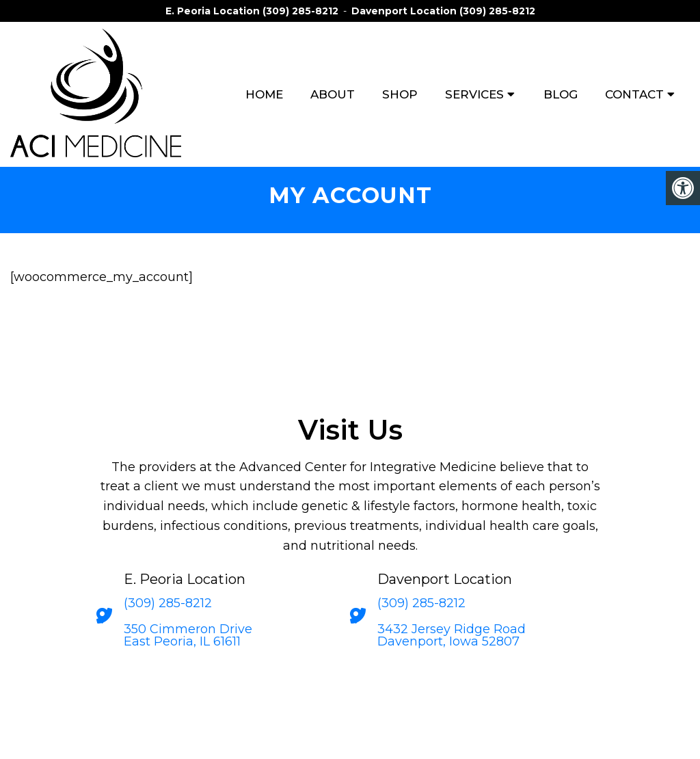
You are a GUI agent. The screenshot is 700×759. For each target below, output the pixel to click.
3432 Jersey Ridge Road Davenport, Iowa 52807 (452, 635)
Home (264, 94)
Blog (561, 94)
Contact (634, 94)
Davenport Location (405, 11)
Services (474, 94)
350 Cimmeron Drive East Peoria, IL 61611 (188, 635)
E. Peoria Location (214, 11)
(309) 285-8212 (300, 11)
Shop (400, 94)
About (333, 94)
